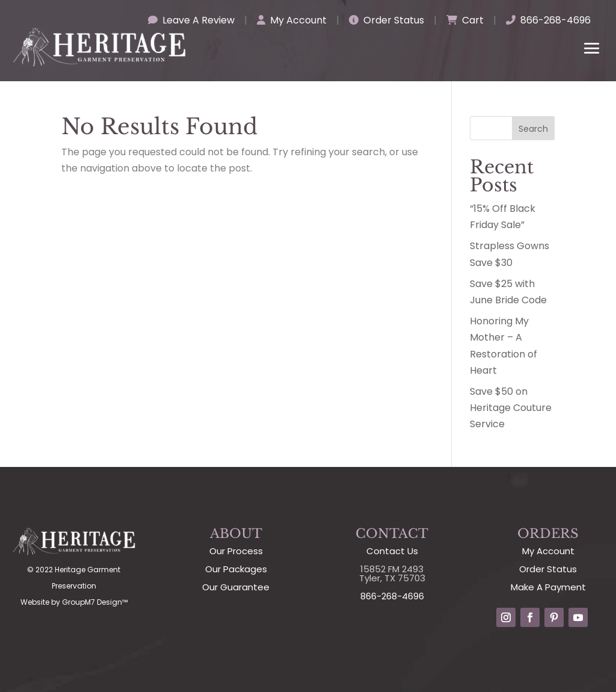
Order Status (387, 20)
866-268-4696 (548, 20)
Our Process (236, 551)
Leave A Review (191, 20)
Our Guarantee (236, 587)
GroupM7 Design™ (95, 602)
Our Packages (236, 569)
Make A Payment (548, 587)
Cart (465, 20)
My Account (292, 20)
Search (533, 129)
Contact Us (392, 551)
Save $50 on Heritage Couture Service (511, 408)
